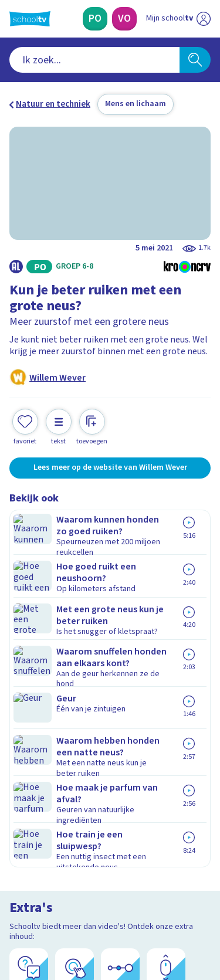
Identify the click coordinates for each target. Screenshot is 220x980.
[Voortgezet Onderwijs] (124, 19)
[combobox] (94, 60)
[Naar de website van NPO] (204, 19)
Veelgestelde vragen (57, 667)
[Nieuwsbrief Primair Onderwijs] (110, 785)
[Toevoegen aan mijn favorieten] (25, 425)
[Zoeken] (195, 60)
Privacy (27, 698)
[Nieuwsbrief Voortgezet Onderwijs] (110, 818)
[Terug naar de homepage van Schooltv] (30, 19)
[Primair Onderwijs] (95, 19)
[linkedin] (67, 900)
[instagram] (41, 900)
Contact (29, 651)
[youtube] (93, 900)
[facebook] (15, 900)
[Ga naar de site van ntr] (167, 925)
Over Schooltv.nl (49, 683)
